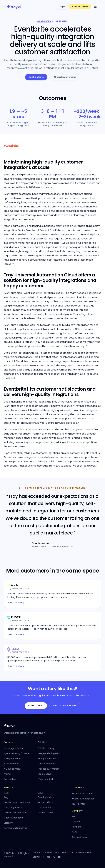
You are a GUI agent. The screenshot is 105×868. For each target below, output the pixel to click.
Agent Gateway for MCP (16, 753)
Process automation (49, 769)
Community (44, 807)
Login (62, 7)
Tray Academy (46, 802)
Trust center (79, 804)
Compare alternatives (15, 828)
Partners (76, 827)
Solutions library (46, 748)
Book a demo (36, 77)
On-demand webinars (15, 813)
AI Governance (11, 764)
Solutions (43, 742)
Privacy (37, 853)
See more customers (65, 706)
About (75, 817)
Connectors (10, 779)
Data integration (47, 764)
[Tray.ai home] (14, 7)
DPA (64, 853)
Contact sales (80, 7)
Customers (44, 21)
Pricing (7, 774)
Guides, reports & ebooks (17, 802)
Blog (6, 797)
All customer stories (65, 77)
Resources (9, 788)
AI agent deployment (49, 753)
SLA (71, 853)
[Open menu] (95, 7)
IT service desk (46, 779)
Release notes (45, 813)
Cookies (48, 853)
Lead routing (44, 774)
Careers (76, 822)
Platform (8, 742)
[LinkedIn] (48, 857)
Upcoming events (13, 807)
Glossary (8, 823)
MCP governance (47, 759)
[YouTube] (59, 857)
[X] (54, 857)
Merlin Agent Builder (14, 748)
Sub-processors (84, 853)
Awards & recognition (83, 799)
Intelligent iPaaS (12, 759)
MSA (57, 853)
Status (36, 857)
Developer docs (46, 797)
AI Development (12, 769)
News (75, 832)
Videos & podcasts (13, 818)
